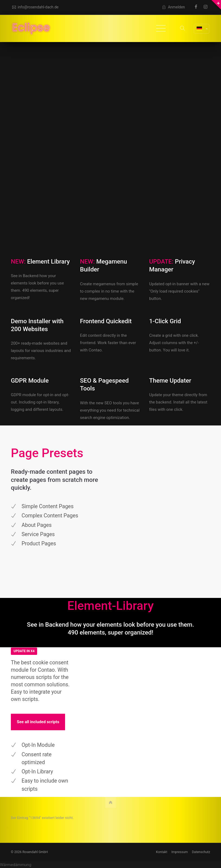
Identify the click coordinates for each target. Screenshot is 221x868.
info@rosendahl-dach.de (35, 7)
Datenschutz (201, 852)
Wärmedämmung (16, 865)
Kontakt (162, 852)
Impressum (180, 852)
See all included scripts (38, 722)
